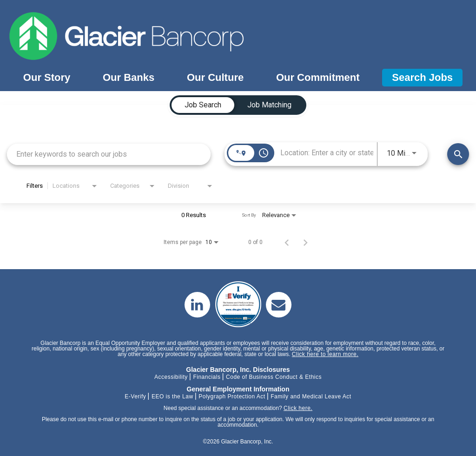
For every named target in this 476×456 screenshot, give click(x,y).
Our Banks (129, 77)
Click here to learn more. (325, 354)
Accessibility (171, 377)
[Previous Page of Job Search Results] (287, 242)
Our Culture (215, 77)
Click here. (298, 408)
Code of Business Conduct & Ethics (274, 377)
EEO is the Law (172, 397)
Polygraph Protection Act (232, 397)
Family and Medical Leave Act (311, 397)
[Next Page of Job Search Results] (305, 242)
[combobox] (109, 154)
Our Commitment (318, 77)
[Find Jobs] (458, 154)
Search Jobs (422, 77)
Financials (207, 377)
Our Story (47, 77)
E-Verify (135, 397)
